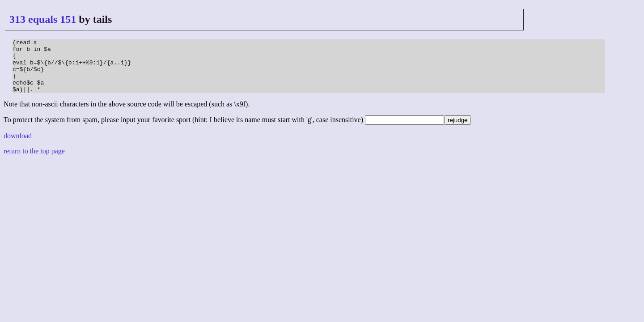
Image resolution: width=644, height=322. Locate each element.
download (18, 146)
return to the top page (34, 162)
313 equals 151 (43, 19)
